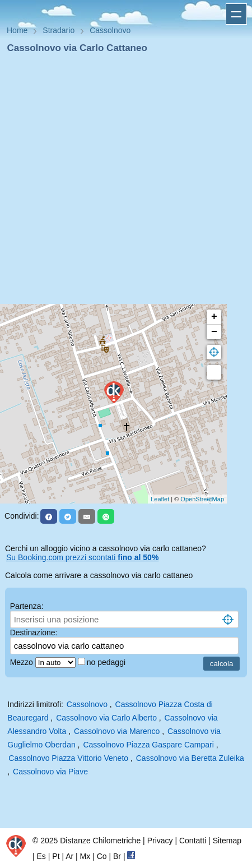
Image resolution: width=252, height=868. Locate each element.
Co (102, 856)
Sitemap (227, 841)
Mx (85, 856)
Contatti (193, 841)
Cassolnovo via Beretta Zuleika (190, 758)
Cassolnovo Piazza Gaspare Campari (148, 745)
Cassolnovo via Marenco (117, 731)
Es (41, 856)
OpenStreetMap (202, 499)
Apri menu (236, 14)
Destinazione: (34, 632)
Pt (56, 856)
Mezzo (23, 662)
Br (117, 856)
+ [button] (214, 317)
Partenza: (27, 606)
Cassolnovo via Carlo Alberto (106, 718)
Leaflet (160, 499)
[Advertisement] (122, 182)
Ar (69, 856)
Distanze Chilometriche (100, 841)
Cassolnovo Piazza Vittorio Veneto (68, 758)
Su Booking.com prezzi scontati (82, 557)
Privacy (160, 841)
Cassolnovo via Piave (50, 772)
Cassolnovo (87, 704)
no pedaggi (107, 662)
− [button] (214, 332)
